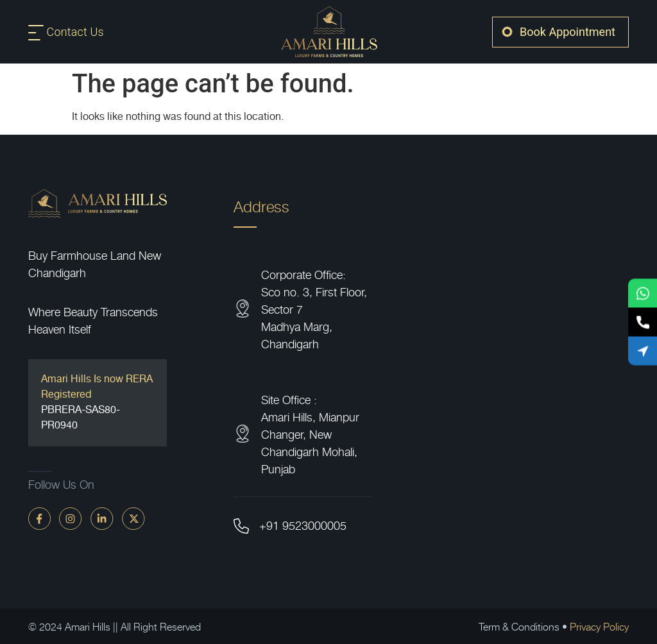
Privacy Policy (599, 626)
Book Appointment (567, 32)
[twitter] (133, 518)
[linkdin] (102, 518)
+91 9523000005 (303, 525)
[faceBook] (39, 518)
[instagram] (71, 518)
